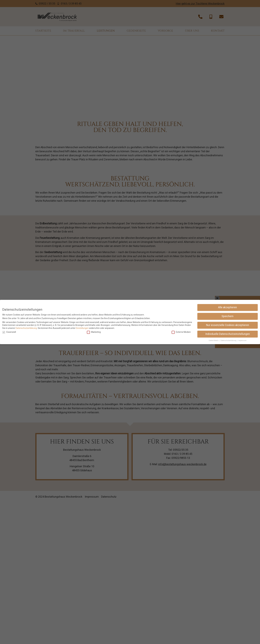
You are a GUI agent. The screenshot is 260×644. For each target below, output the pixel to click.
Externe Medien (181, 332)
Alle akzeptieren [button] (227, 307)
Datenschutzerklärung (26, 328)
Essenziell (9, 332)
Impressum (242, 340)
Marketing (94, 332)
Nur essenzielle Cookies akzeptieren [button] (228, 325)
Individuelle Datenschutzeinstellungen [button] (228, 334)
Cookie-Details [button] (214, 340)
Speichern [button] (227, 316)
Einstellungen (82, 328)
